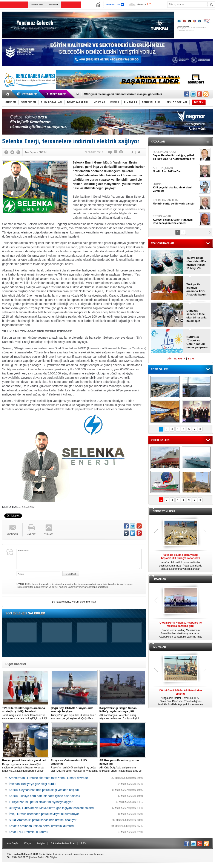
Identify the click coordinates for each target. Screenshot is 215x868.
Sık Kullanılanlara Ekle (63, 843)
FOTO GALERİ (160, 369)
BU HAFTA (180, 359)
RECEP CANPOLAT (175, 155)
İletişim (41, 843)
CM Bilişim (51, 857)
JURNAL (175, 188)
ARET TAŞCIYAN (175, 170)
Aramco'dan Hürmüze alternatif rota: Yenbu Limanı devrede (48, 778)
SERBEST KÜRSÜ (164, 511)
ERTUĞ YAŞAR (175, 220)
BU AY (191, 359)
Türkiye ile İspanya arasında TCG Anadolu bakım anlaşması (196, 289)
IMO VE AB (159, 647)
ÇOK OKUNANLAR (162, 243)
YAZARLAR (158, 142)
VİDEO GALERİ (160, 440)
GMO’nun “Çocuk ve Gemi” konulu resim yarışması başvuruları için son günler (197, 342)
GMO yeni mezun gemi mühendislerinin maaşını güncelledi (123, 94)
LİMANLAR (159, 579)
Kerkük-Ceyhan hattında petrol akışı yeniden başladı (44, 790)
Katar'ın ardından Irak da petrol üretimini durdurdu (42, 826)
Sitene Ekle (37, 5)
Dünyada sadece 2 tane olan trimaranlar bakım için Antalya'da (197, 316)
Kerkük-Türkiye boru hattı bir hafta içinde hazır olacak (45, 796)
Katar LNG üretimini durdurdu (28, 832)
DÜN (169, 359)
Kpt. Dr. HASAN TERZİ (175, 202)
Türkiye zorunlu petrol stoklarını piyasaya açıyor (41, 802)
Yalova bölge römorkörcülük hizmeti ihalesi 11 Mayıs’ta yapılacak (196, 263)
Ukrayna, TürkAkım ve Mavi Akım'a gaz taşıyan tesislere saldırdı (52, 808)
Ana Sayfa (13, 843)
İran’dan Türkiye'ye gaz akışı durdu (32, 784)
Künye (28, 843)
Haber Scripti (37, 857)
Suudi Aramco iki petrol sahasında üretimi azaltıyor (43, 820)
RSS (83, 843)
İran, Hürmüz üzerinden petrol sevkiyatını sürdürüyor (44, 814)
